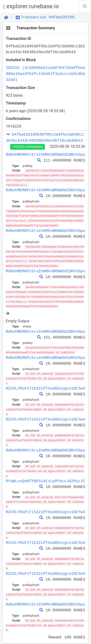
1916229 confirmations (27, 147)
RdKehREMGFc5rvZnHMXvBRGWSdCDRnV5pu (45, 155)
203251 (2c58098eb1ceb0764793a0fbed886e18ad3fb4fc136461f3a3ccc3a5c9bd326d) (45, 74)
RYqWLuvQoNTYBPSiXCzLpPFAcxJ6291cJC (45, 476)
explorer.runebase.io (31, 6)
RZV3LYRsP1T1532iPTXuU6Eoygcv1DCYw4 (45, 385)
